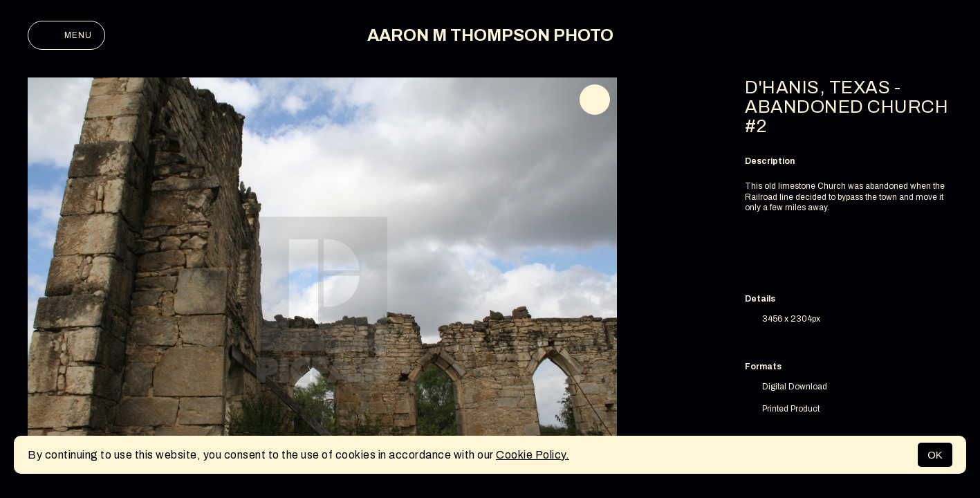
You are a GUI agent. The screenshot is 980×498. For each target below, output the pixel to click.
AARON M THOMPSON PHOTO (490, 35)
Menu (66, 35)
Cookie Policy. (533, 455)
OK (935, 455)
